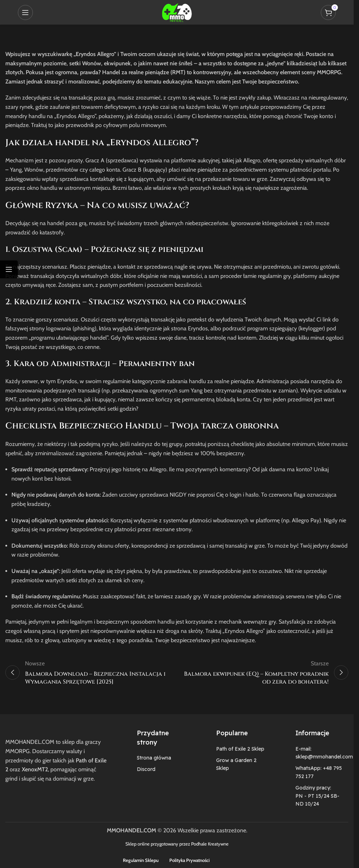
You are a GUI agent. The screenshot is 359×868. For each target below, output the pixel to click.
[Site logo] (177, 12)
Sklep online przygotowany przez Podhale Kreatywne (177, 844)
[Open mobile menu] (25, 12)
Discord (146, 769)
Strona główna (154, 758)
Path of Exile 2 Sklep (240, 749)
